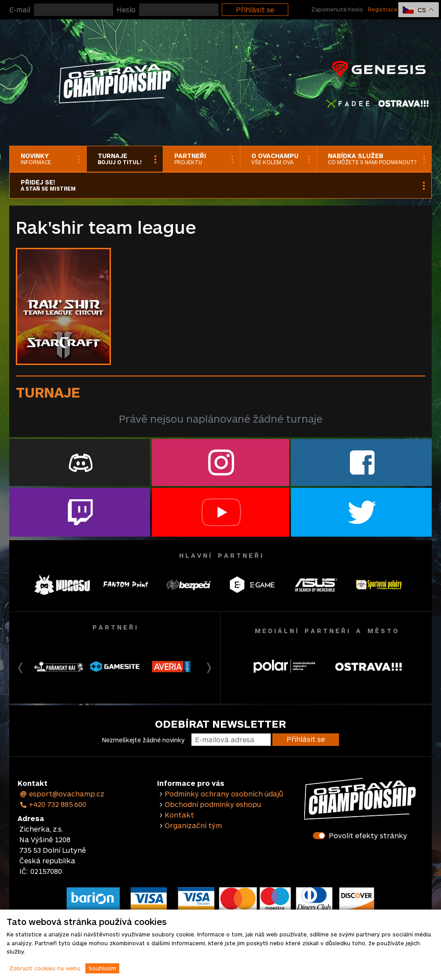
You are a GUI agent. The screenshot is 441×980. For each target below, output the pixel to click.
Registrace (383, 9)
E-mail (20, 9)
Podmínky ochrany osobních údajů (224, 794)
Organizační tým (193, 825)
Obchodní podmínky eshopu (213, 804)
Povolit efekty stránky (368, 835)
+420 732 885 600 (53, 804)
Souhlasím (102, 968)
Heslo (126, 9)
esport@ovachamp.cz (62, 794)
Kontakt (179, 815)
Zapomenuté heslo (337, 9)
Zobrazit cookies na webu (45, 968)
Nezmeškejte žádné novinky (143, 740)
